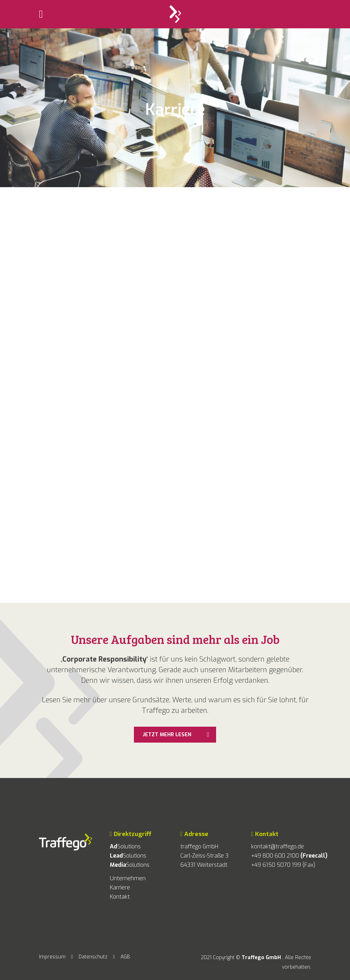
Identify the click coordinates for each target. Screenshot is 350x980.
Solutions (125, 846)
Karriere (120, 887)
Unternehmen (128, 878)
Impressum (52, 957)
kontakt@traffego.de (278, 846)
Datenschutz (93, 957)
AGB (125, 957)
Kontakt (120, 897)
